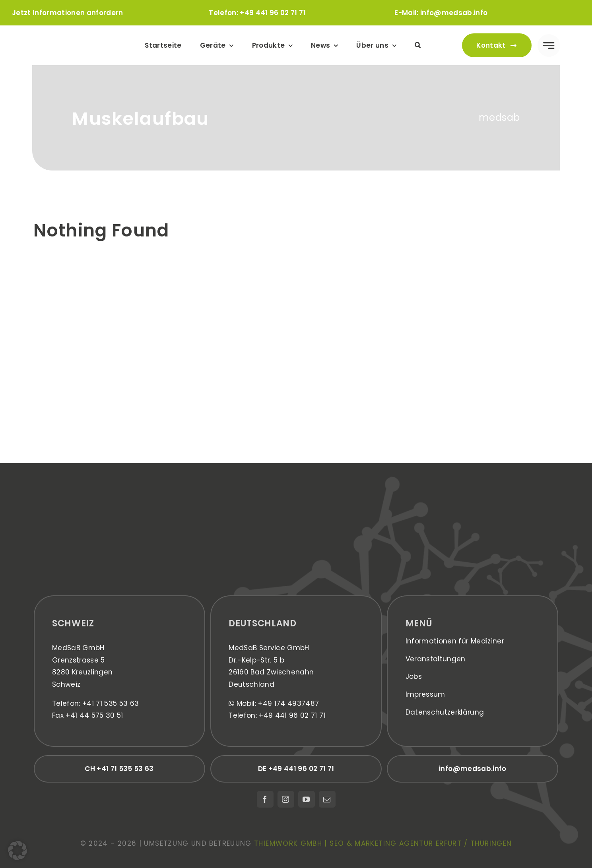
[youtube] (307, 799)
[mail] (327, 799)
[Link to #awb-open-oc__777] (549, 46)
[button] (418, 45)
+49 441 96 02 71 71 (273, 13)
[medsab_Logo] (73, 36)
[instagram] (286, 799)
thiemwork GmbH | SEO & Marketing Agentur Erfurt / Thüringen (383, 843)
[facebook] (265, 799)
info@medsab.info (454, 13)
